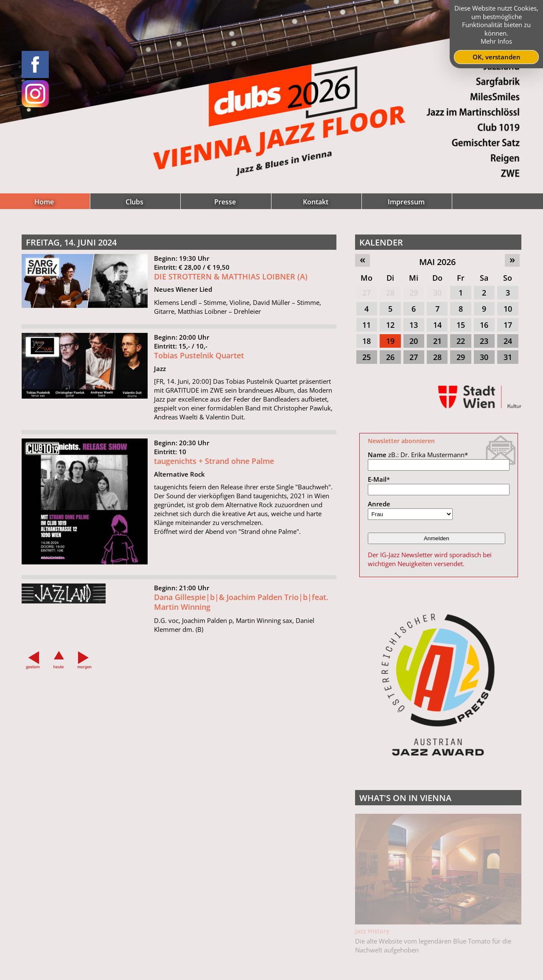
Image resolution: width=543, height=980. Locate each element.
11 (367, 325)
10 (508, 309)
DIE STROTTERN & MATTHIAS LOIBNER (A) (231, 276)
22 (461, 341)
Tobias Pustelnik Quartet (199, 360)
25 (367, 357)
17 (508, 325)
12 (390, 325)
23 (484, 341)
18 (367, 341)
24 (508, 341)
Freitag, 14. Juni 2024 (71, 242)
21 (437, 341)
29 (414, 293)
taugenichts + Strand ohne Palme (214, 465)
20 (414, 341)
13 (414, 325)
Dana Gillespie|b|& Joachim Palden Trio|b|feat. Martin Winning (241, 606)
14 (437, 325)
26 (390, 357)
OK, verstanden (497, 57)
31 (508, 357)
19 (390, 341)
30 (437, 293)
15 (461, 325)
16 (484, 325)
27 (367, 293)
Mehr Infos (496, 41)
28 (390, 293)
